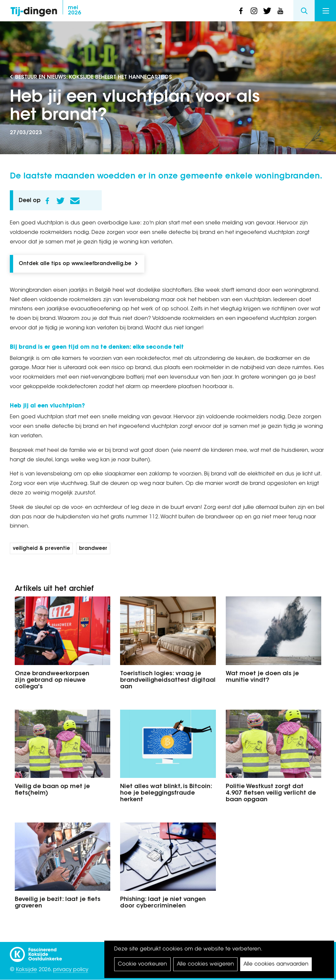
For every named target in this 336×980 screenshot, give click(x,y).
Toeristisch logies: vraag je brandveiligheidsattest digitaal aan (168, 680)
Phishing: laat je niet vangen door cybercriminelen (163, 903)
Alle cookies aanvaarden (276, 964)
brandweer (93, 549)
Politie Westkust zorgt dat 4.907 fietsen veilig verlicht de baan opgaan (271, 793)
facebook (241, 11)
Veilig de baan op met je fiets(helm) (52, 790)
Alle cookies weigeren (205, 964)
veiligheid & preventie (41, 549)
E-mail (75, 201)
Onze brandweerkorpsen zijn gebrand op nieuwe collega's (52, 680)
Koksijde (26, 970)
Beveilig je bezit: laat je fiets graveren (58, 903)
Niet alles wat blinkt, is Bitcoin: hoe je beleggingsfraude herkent (166, 793)
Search (304, 11)
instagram (254, 11)
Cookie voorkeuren (142, 964)
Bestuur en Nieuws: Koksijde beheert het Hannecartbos (94, 77)
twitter (267, 11)
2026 (74, 10)
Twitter (60, 201)
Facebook (47, 201)
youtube (280, 11)
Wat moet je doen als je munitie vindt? (262, 677)
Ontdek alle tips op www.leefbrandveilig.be (75, 264)
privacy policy (71, 970)
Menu (326, 11)
